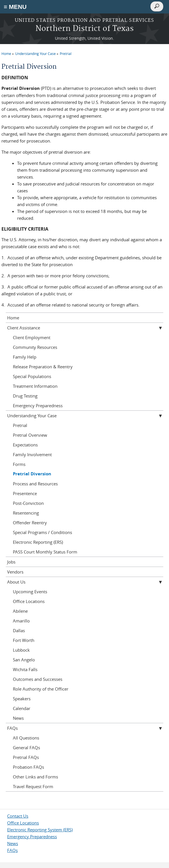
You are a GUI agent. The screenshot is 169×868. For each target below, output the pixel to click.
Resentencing (26, 513)
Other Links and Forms (35, 777)
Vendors (15, 572)
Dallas (19, 630)
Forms (19, 464)
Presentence (25, 493)
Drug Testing (25, 396)
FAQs (12, 728)
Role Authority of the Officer (41, 689)
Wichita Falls (25, 669)
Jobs (11, 562)
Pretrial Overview (30, 435)
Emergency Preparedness (38, 406)
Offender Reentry (30, 523)
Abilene (20, 611)
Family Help (25, 357)
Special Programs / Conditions (42, 532)
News (18, 718)
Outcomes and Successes (38, 679)
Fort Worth (24, 640)
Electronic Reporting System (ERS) (40, 830)
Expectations (25, 445)
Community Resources (35, 347)
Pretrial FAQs (26, 757)
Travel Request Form (33, 786)
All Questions (26, 738)
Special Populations (32, 376)
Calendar (22, 708)
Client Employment (32, 337)
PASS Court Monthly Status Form (45, 552)
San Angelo (24, 660)
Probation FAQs (28, 767)
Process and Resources (35, 484)
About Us (16, 582)
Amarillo (21, 621)
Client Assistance (24, 328)
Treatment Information (35, 386)
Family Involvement (32, 454)
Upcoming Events (30, 592)
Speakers (22, 699)
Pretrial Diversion (32, 474)
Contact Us (18, 816)
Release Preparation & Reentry (43, 367)
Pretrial (66, 54)
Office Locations (29, 601)
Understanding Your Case (35, 54)
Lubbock (21, 650)
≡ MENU (15, 7)
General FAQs (26, 748)
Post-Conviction (28, 503)
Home (6, 54)
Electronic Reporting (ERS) (38, 542)
